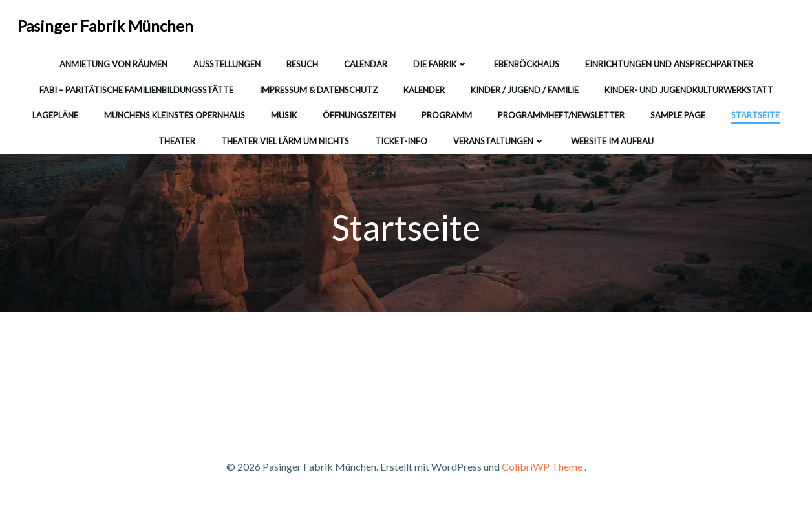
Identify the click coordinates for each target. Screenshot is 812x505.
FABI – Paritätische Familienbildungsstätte (136, 90)
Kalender (424, 90)
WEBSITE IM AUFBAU (612, 141)
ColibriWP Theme (542, 467)
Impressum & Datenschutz (318, 90)
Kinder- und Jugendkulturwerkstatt (689, 90)
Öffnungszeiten (359, 115)
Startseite (755, 115)
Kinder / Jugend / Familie (525, 90)
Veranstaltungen (499, 141)
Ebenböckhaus (527, 64)
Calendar (366, 64)
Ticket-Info (401, 141)
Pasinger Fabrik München (105, 26)
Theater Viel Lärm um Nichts (285, 141)
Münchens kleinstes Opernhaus (175, 115)
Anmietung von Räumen (113, 64)
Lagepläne (55, 115)
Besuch (302, 64)
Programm (447, 115)
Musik (284, 115)
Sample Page (678, 115)
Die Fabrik (441, 64)
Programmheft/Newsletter (561, 115)
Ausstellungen (227, 64)
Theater (177, 141)
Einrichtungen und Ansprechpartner (669, 64)
